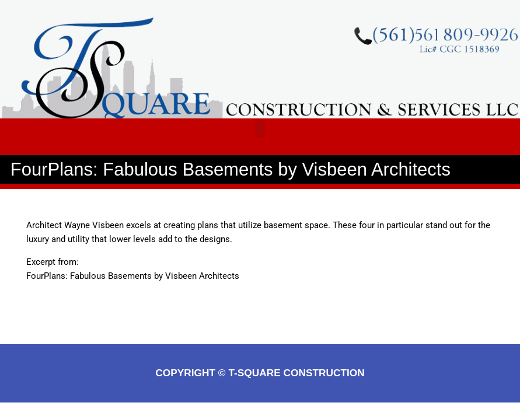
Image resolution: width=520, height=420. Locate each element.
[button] (260, 128)
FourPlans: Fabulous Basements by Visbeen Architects (133, 276)
